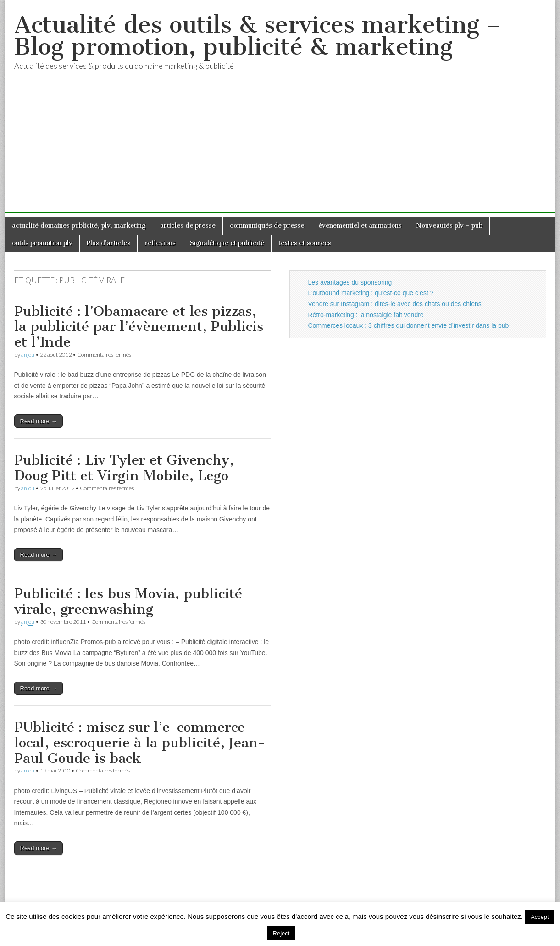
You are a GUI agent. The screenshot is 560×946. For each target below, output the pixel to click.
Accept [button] (540, 917)
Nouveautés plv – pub (449, 226)
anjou (28, 355)
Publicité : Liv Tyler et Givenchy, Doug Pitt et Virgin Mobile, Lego (124, 468)
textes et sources (305, 243)
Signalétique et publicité (227, 243)
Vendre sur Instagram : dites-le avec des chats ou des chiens (395, 304)
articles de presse (188, 226)
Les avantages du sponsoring (350, 282)
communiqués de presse (267, 226)
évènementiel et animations (360, 226)
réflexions (160, 243)
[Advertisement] (280, 148)
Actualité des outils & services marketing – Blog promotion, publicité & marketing (258, 36)
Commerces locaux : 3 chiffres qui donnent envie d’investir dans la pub (409, 325)
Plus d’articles (108, 243)
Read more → (39, 421)
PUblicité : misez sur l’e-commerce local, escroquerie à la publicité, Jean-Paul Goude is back (140, 742)
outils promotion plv (42, 243)
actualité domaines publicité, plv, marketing (79, 226)
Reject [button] (281, 933)
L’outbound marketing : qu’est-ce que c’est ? (371, 293)
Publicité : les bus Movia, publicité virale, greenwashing (128, 601)
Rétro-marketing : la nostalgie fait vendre (366, 315)
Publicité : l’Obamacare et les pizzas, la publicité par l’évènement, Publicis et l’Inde (139, 327)
